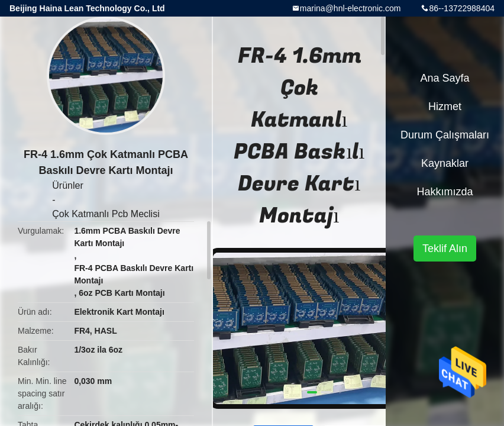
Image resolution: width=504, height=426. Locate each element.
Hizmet (445, 106)
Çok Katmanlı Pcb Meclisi (106, 214)
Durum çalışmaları (445, 135)
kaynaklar (445, 163)
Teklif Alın (445, 248)
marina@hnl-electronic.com (350, 8)
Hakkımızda (445, 192)
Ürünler (67, 185)
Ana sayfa (445, 78)
